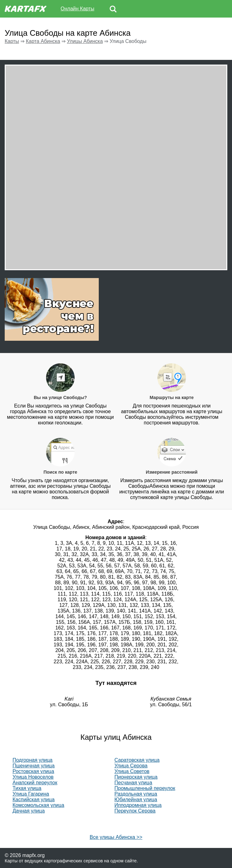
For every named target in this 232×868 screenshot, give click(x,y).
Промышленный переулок (145, 788)
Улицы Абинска (85, 41)
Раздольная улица (136, 794)
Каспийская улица (34, 800)
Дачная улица (29, 811)
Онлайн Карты (77, 9)
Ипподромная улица (138, 805)
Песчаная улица (133, 783)
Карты (12, 41)
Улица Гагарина (31, 794)
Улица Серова (131, 766)
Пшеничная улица (34, 766)
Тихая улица (27, 788)
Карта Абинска (43, 41)
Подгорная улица (33, 760)
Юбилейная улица (136, 800)
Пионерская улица (136, 777)
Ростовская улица (33, 771)
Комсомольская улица (38, 805)
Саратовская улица (137, 760)
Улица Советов (132, 771)
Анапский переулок (35, 783)
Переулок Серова (135, 811)
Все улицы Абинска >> (116, 837)
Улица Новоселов (33, 777)
